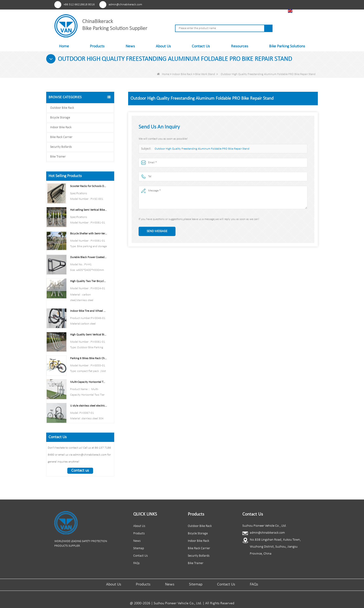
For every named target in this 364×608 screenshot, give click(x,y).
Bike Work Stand (205, 74)
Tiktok (268, 4)
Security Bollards (61, 147)
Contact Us (201, 46)
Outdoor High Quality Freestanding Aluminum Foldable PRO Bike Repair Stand (202, 149)
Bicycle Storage (60, 118)
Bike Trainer (58, 157)
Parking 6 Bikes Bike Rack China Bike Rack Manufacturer (89, 358)
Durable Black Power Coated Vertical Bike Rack (89, 257)
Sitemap (139, 548)
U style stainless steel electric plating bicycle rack (89, 406)
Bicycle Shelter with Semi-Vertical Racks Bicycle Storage (89, 234)
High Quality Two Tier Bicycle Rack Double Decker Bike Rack (89, 281)
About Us (163, 46)
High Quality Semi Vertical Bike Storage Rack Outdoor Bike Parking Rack (89, 335)
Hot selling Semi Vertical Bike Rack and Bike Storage (89, 210)
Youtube (251, 4)
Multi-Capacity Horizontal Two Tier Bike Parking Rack (89, 382)
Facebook (242, 4)
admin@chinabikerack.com (125, 5)
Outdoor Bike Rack (62, 108)
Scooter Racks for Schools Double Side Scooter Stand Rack (89, 186)
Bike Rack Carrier (61, 137)
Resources (240, 46)
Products (97, 46)
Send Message (157, 231)
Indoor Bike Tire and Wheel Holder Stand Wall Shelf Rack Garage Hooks (89, 311)
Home (64, 46)
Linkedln (260, 4)
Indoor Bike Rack (182, 74)
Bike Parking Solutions (287, 46)
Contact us (80, 471)
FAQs (136, 563)
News (130, 46)
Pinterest (234, 4)
